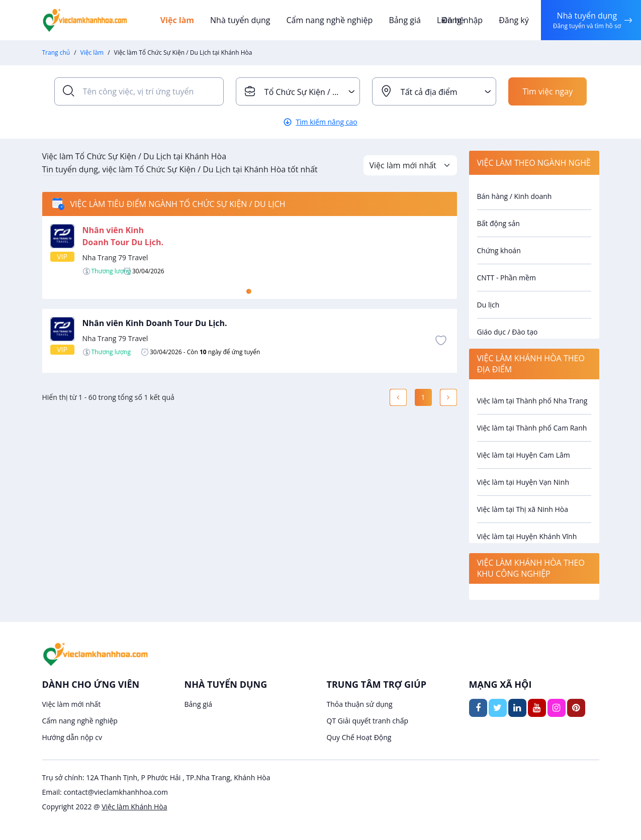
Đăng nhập (462, 20)
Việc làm (177, 20)
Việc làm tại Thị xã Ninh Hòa (523, 509)
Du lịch (488, 305)
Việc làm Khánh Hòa (134, 807)
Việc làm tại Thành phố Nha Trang (532, 401)
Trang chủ (56, 52)
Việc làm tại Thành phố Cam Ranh (532, 428)
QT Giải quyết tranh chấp (368, 721)
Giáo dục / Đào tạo (508, 332)
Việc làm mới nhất (72, 704)
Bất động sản (498, 223)
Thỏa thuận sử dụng (360, 704)
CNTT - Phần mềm (507, 278)
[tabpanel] (250, 250)
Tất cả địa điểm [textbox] (429, 92)
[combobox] (298, 91)
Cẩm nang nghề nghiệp (330, 20)
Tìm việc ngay (547, 91)
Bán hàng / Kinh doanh (515, 196)
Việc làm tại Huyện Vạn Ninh (523, 482)
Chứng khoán (499, 250)
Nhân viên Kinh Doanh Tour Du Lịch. (155, 323)
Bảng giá (405, 20)
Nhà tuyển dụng (240, 20)
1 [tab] (249, 291)
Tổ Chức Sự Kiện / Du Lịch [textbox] (312, 92)
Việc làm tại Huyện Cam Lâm (524, 455)
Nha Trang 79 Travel (115, 257)
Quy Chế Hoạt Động (359, 737)
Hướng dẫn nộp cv (72, 737)
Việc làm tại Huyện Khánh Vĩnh (527, 536)
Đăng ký (514, 20)
